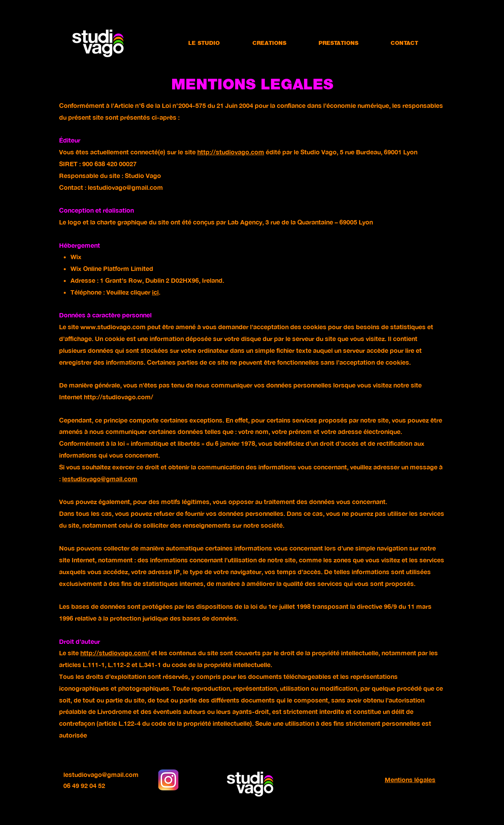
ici (155, 292)
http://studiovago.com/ (119, 397)
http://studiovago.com (231, 152)
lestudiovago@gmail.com (125, 187)
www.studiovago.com (113, 327)
